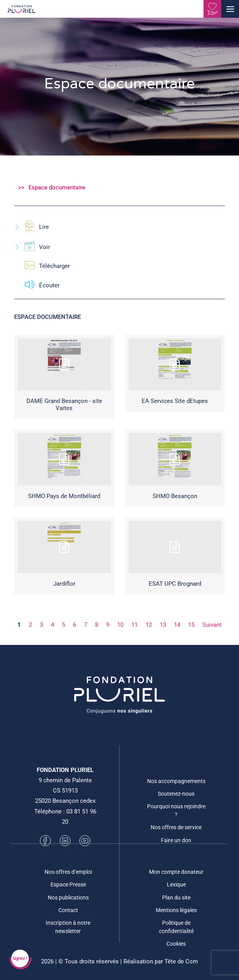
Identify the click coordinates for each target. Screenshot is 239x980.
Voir (32, 247)
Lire (32, 227)
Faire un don (176, 840)
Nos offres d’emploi (68, 872)
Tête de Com (181, 961)
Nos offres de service (176, 827)
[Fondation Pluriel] (22, 11)
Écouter (37, 286)
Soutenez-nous (176, 794)
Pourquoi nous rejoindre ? (176, 810)
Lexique (176, 884)
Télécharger (42, 266)
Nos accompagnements (176, 781)
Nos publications (68, 898)
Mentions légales (176, 910)
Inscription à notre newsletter (68, 927)
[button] (230, 9)
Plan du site (176, 898)
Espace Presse (68, 884)
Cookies (176, 944)
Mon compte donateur (176, 872)
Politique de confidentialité (176, 927)
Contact (68, 910)
